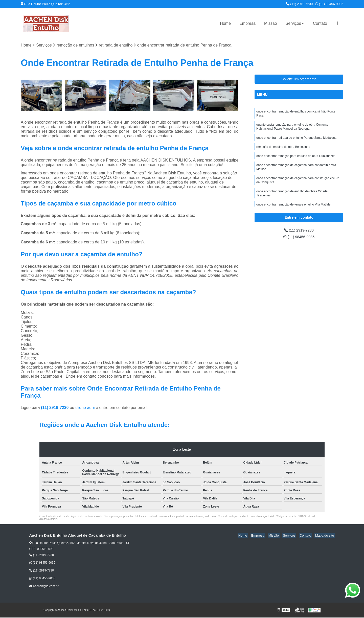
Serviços (293, 23)
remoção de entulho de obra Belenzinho (283, 150)
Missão (271, 23)
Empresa (247, 23)
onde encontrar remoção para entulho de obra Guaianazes (296, 160)
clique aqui (85, 408)
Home (225, 23)
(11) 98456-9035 (329, 4)
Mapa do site (325, 536)
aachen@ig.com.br (44, 586)
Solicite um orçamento (299, 80)
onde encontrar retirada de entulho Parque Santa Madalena (296, 141)
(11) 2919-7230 (300, 4)
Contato (320, 23)
